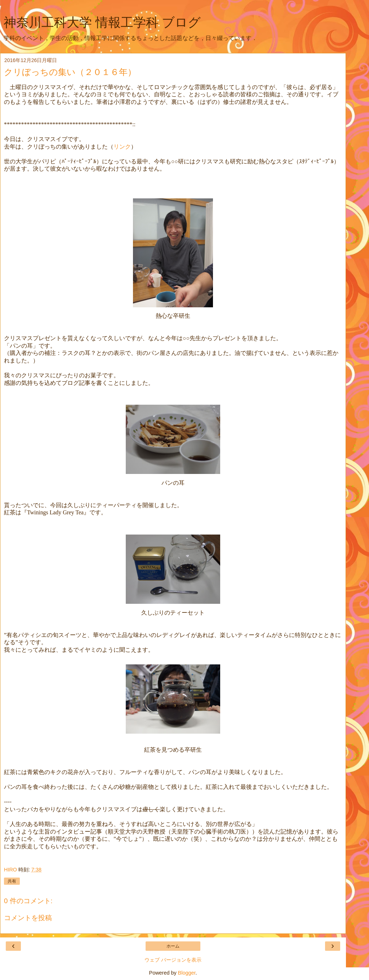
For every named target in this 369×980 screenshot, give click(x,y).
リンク (122, 147)
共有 (12, 881)
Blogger (187, 973)
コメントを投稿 (28, 918)
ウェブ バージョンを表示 (173, 960)
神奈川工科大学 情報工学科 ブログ (102, 22)
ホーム (173, 946)
